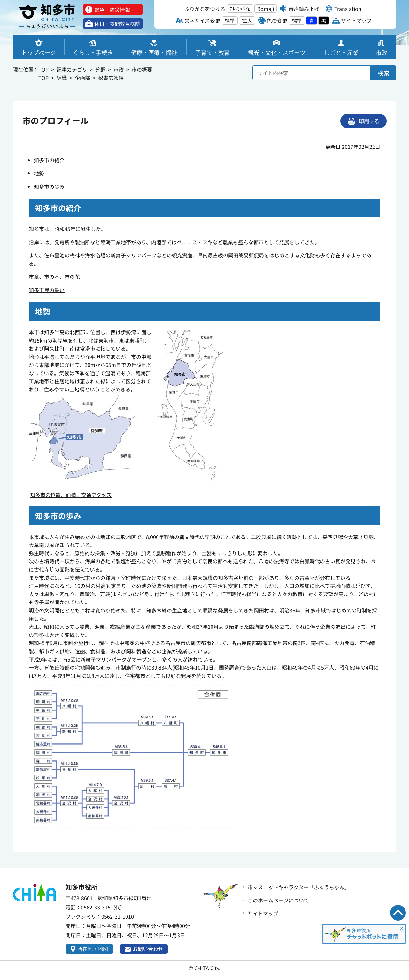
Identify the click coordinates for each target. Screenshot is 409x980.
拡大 (247, 20)
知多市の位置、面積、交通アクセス (71, 495)
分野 (100, 69)
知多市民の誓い (47, 290)
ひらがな (240, 9)
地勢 (39, 173)
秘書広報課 (111, 78)
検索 (383, 73)
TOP (43, 69)
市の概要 (142, 69)
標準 (230, 20)
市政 (119, 69)
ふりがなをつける (205, 9)
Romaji (266, 9)
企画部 (82, 78)
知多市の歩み (49, 186)
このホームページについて (278, 900)
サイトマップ (263, 913)
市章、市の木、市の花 (54, 277)
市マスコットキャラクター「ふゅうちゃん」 (299, 887)
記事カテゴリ (72, 69)
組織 (62, 78)
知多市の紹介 (49, 160)
